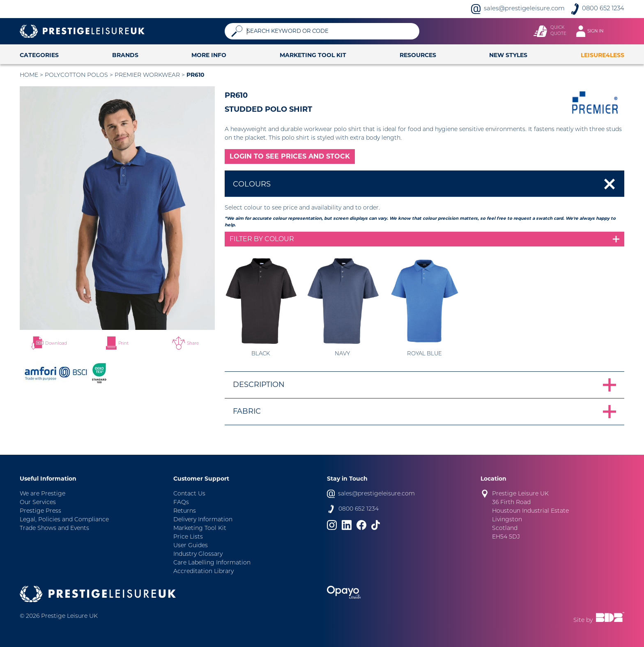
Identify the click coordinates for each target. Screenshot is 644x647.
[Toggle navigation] (594, 31)
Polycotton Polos (76, 75)
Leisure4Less (603, 55)
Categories (39, 55)
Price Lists (188, 537)
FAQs (181, 503)
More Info (209, 55)
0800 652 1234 (603, 9)
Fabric (247, 411)
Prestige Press (40, 511)
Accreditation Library (204, 572)
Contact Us (189, 494)
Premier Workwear (147, 75)
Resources (418, 55)
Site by (599, 618)
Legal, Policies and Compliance (64, 520)
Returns (185, 511)
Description (259, 385)
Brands (125, 55)
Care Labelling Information (212, 563)
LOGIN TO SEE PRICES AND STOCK (290, 156)
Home (29, 75)
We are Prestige (43, 494)
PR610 (195, 75)
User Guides (191, 546)
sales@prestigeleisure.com (524, 9)
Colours (252, 184)
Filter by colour (262, 239)
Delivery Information (203, 520)
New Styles (508, 55)
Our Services (38, 503)
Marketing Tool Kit (313, 55)
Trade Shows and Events (54, 528)
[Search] (330, 31)
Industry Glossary (198, 554)
